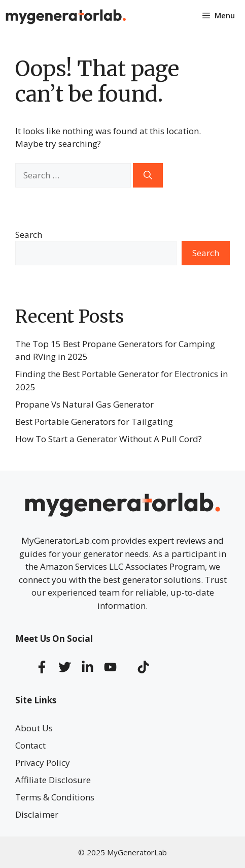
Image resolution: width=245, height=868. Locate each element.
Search (29, 235)
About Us (34, 728)
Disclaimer (37, 814)
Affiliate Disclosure (53, 780)
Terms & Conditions (55, 797)
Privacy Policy (43, 763)
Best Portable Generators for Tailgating (94, 422)
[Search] (148, 175)
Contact (30, 745)
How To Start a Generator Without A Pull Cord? (109, 439)
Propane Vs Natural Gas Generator (84, 404)
